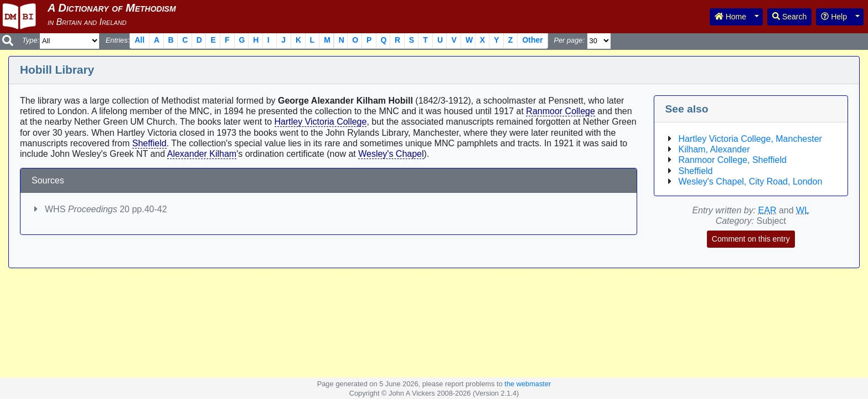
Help (834, 17)
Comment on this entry (751, 239)
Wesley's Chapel (391, 154)
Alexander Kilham (202, 154)
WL (803, 210)
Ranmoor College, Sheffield (733, 160)
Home (730, 17)
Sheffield (149, 143)
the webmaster (528, 384)
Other (532, 40)
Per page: (569, 40)
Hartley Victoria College (321, 122)
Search (789, 17)
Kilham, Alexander (714, 149)
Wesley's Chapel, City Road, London (751, 181)
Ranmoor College (560, 111)
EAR (768, 210)
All (139, 40)
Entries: (118, 40)
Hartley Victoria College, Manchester (750, 139)
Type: (31, 40)
